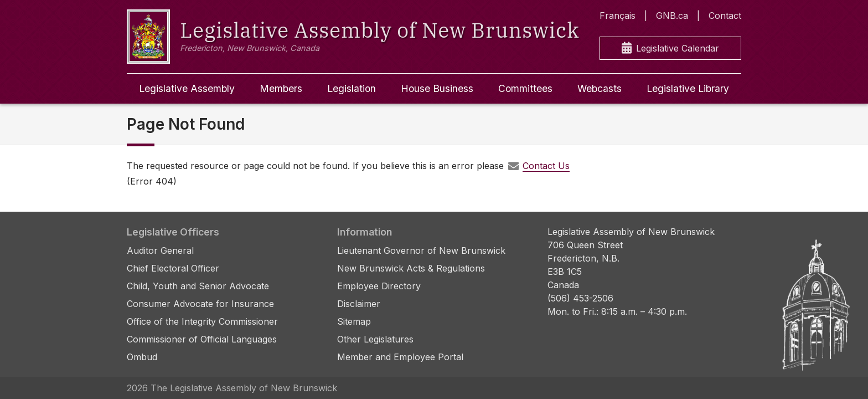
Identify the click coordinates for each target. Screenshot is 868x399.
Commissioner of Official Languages (202, 339)
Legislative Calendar (670, 48)
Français (618, 16)
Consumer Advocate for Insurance (200, 304)
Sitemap (354, 321)
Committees (525, 88)
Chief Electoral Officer (173, 268)
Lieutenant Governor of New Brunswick (421, 250)
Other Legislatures (375, 339)
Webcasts (600, 88)
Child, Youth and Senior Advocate (198, 286)
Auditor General (160, 250)
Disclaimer (359, 304)
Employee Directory (379, 286)
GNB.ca (672, 16)
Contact (725, 16)
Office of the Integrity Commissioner (202, 321)
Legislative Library (688, 88)
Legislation (352, 88)
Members (281, 88)
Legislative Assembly (187, 88)
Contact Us (546, 166)
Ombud (142, 357)
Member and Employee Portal (400, 357)
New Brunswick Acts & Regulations (411, 268)
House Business (437, 88)
